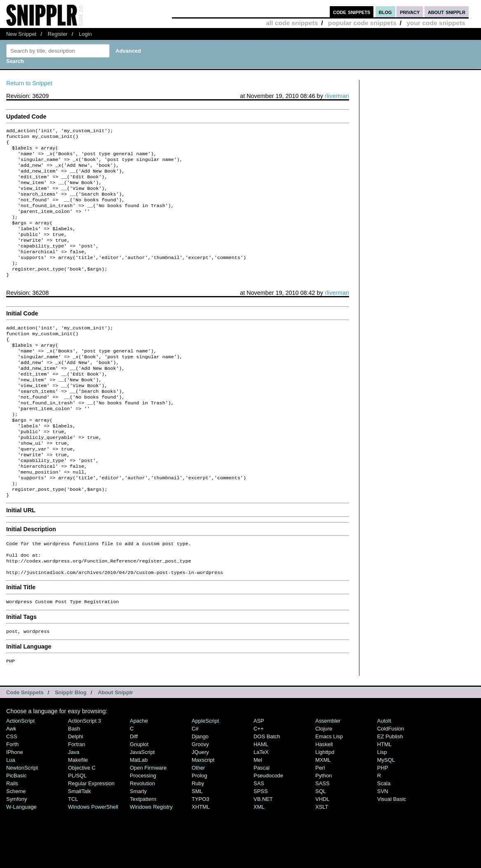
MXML (323, 813)
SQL (321, 845)
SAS (259, 837)
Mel (258, 813)
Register (58, 34)
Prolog (199, 829)
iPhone (15, 806)
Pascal (262, 821)
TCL (73, 853)
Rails (12, 837)
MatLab (139, 813)
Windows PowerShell (93, 860)
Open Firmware (148, 821)
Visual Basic (392, 853)
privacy (410, 12)
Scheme (16, 845)
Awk (11, 782)
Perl (320, 821)
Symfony (16, 853)
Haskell (324, 798)
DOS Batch (267, 790)
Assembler (328, 774)
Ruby (198, 837)
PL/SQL (77, 829)
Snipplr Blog (71, 746)
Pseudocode (268, 829)
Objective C (82, 821)
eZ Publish (390, 790)
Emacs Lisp (329, 790)
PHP (383, 821)
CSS (12, 790)
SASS (323, 837)
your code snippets (436, 23)
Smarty (138, 845)
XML (259, 860)
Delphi (76, 790)
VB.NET (263, 853)
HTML (384, 798)
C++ (258, 782)
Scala (384, 837)
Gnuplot (139, 798)
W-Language (21, 860)
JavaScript (142, 806)
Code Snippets (25, 746)
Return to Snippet (29, 83)
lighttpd (325, 806)
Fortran (77, 798)
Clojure (324, 782)
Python (324, 829)
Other (198, 821)
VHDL (323, 853)
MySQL (386, 813)
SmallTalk (79, 845)
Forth (12, 798)
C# (195, 782)
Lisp (382, 806)
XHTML (201, 860)
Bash (74, 782)
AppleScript (205, 774)
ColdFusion (391, 782)
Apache (139, 774)
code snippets (352, 12)
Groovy (200, 798)
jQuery (200, 806)
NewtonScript (22, 821)
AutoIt (384, 774)
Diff (134, 790)
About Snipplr (115, 746)
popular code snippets (362, 23)
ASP (259, 774)
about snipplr (447, 12)
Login (85, 34)
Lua (11, 813)
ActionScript (20, 774)
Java (74, 806)
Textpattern (143, 853)
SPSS (261, 845)
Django (200, 790)
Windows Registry (151, 860)
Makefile (78, 813)
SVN (383, 845)
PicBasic (16, 829)
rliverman (337, 96)
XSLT (322, 860)
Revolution (142, 837)
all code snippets (292, 23)
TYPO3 (200, 853)
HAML (261, 798)
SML (197, 845)
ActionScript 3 (84, 774)
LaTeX (261, 806)
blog (385, 12)
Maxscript (203, 813)
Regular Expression (91, 837)
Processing (143, 829)
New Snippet (21, 34)
